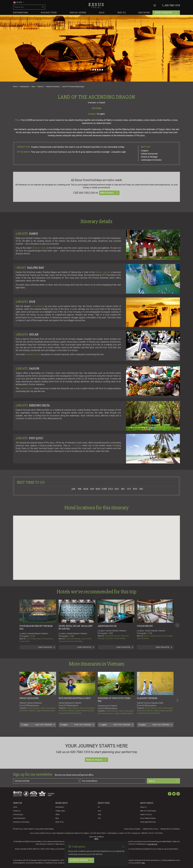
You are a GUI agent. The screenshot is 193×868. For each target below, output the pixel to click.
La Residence (38, 306)
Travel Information (19, 818)
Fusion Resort (145, 626)
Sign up (163, 781)
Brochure (144, 13)
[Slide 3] (95, 70)
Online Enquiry (18, 815)
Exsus (96, 5)
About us (143, 807)
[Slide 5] (100, 70)
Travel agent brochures (148, 822)
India (99, 815)
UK (99, 807)
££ (73, 636)
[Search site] (27, 7)
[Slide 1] (91, 70)
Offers (58, 815)
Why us (122, 13)
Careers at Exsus (146, 815)
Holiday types (49, 13)
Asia (33, 87)
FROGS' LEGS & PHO (29, 698)
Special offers (78, 13)
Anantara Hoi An (33, 354)
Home (15, 87)
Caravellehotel (26, 388)
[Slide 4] (98, 70)
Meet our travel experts (148, 811)
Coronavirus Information (21, 822)
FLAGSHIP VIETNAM (147, 698)
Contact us (17, 811)
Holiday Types (60, 811)
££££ (32, 636)
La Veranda (76, 445)
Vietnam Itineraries (53, 87)
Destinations (21, 13)
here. (143, 863)
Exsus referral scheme (148, 818)
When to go (59, 822)
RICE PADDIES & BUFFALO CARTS (75, 698)
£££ (71, 636)
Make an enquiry (166, 13)
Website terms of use (150, 829)
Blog (102, 13)
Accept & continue (81, 860)
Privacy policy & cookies (132, 829)
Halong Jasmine (103, 272)
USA (99, 818)
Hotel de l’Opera (39, 248)
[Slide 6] (102, 70)
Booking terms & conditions (170, 829)
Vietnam (40, 87)
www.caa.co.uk (152, 844)
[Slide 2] (93, 70)
